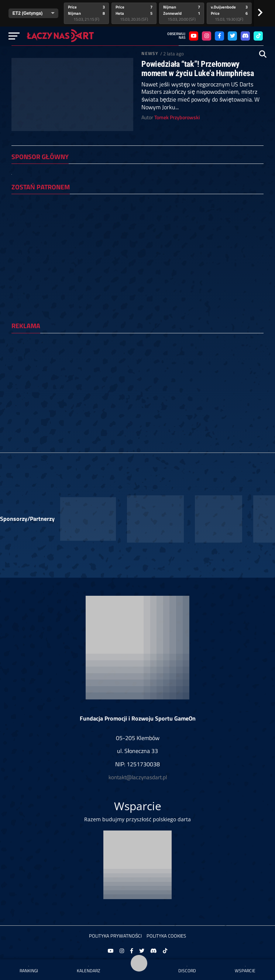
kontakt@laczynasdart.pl (138, 777)
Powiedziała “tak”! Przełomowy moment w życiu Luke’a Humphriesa (197, 68)
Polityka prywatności (116, 936)
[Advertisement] (137, 391)
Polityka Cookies (166, 936)
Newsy (150, 53)
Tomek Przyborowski (177, 117)
